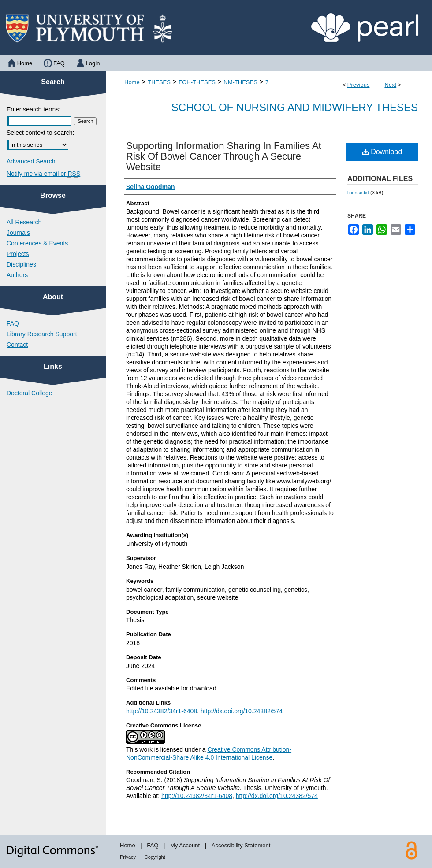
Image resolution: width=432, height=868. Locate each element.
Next (390, 85)
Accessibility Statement (241, 845)
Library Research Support (42, 334)
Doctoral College (30, 393)
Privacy (128, 857)
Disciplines (21, 264)
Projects (18, 254)
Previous (359, 85)
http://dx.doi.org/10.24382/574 (242, 711)
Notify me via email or (43, 174)
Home (132, 82)
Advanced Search (31, 161)
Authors (17, 275)
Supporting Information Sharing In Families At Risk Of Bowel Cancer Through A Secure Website (224, 156)
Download (382, 152)
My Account (185, 845)
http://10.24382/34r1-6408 (162, 711)
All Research (24, 222)
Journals (18, 233)
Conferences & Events (37, 243)
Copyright (155, 857)
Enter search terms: (34, 109)
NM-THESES (240, 82)
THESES (159, 82)
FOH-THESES (197, 82)
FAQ (13, 323)
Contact (17, 345)
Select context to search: (40, 133)
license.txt (358, 193)
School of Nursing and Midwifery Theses (295, 107)
